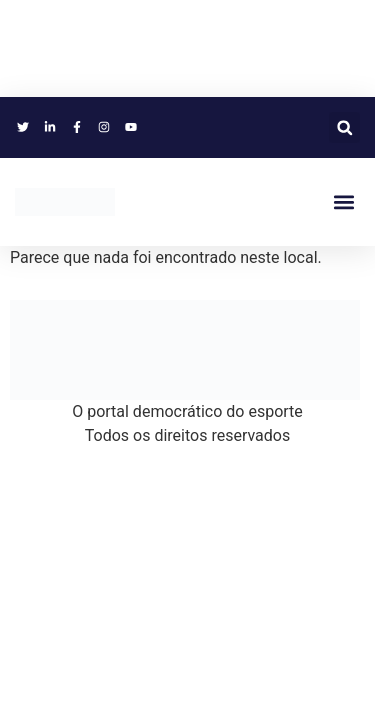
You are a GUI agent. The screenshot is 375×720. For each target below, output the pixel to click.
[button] (344, 127)
